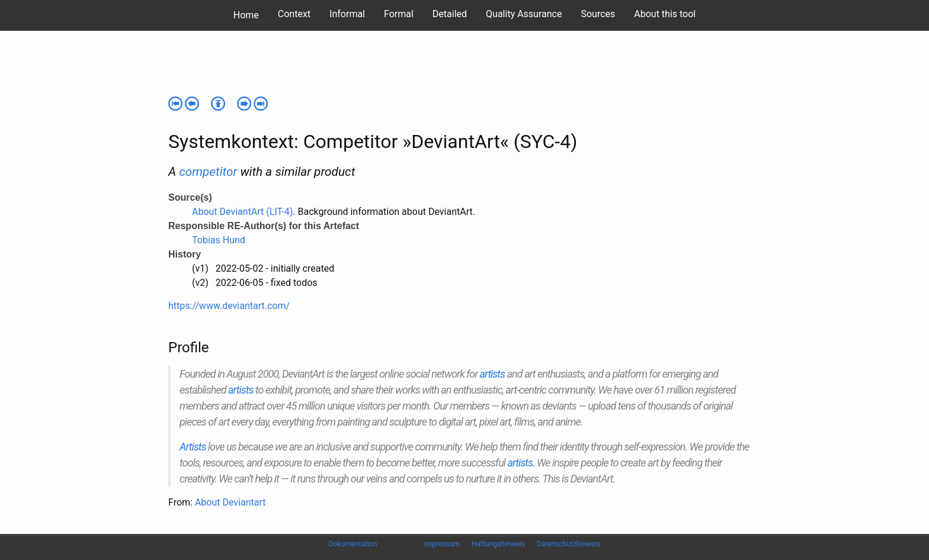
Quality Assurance (524, 14)
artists (493, 374)
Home (246, 15)
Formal (399, 14)
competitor (208, 172)
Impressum (442, 544)
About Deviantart (230, 502)
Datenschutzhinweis (569, 544)
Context (294, 14)
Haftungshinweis (498, 544)
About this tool (665, 14)
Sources (598, 14)
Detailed (450, 14)
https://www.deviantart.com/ (229, 306)
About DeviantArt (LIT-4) (242, 212)
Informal (347, 14)
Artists (193, 447)
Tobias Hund (219, 240)
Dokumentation (353, 544)
